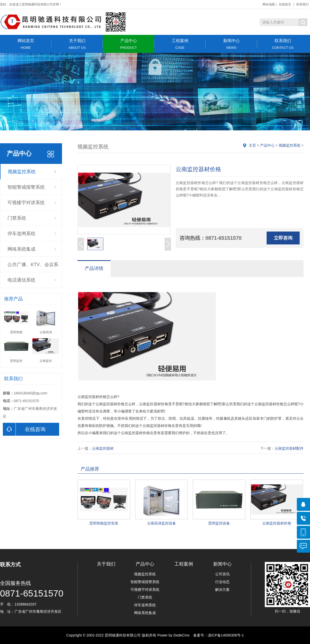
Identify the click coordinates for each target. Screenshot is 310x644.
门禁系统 (17, 218)
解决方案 (222, 590)
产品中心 (129, 44)
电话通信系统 (21, 280)
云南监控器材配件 (289, 448)
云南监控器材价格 (277, 523)
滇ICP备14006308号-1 (226, 635)
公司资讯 (222, 574)
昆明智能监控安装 (104, 523)
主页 (252, 145)
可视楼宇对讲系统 (26, 203)
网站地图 (269, 4)
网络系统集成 (21, 249)
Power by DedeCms (173, 635)
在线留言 (285, 4)
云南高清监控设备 (161, 523)
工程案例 (180, 44)
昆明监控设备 (219, 523)
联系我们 (303, 4)
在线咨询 (24, 429)
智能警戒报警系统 (26, 187)
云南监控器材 (103, 448)
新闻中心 (231, 44)
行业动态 (222, 582)
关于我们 (77, 44)
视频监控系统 (22, 172)
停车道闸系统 (21, 234)
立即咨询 (283, 238)
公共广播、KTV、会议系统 (33, 267)
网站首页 (26, 44)
